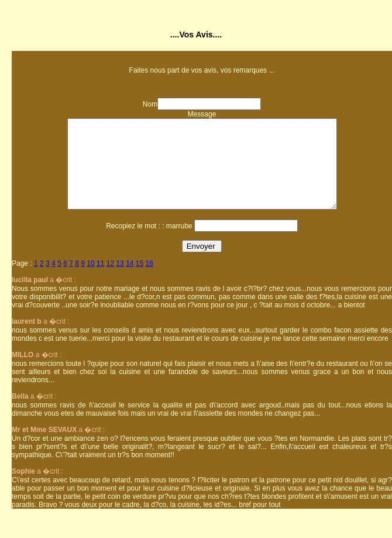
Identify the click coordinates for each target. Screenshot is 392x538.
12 (110, 281)
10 (90, 281)
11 (100, 281)
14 (130, 281)
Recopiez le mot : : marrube (149, 244)
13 (120, 281)
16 (149, 281)
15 (140, 281)
